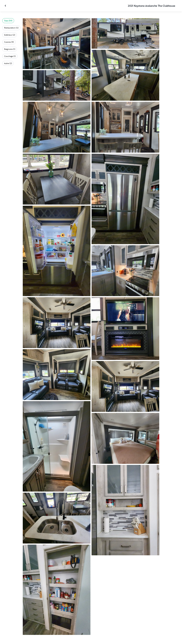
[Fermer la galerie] (6, 6)
